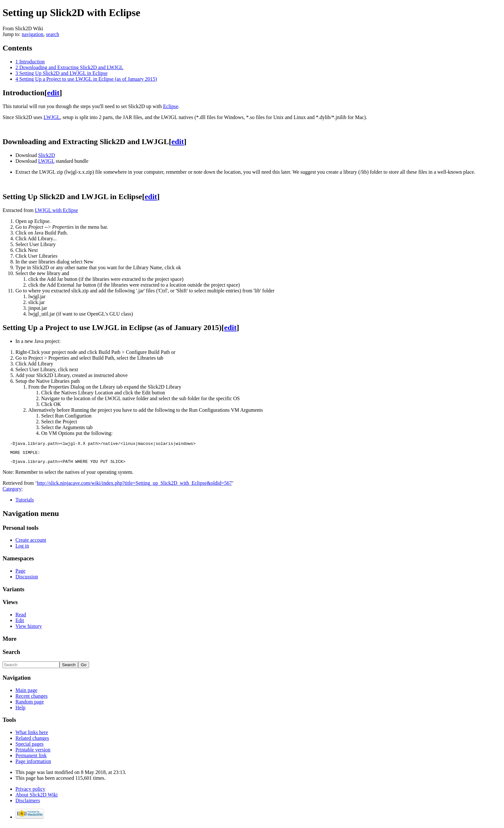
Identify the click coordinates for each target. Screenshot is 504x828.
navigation (33, 34)
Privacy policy (30, 792)
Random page (30, 705)
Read (21, 617)
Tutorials (25, 503)
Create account (31, 543)
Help (20, 710)
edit (53, 93)
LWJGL (52, 117)
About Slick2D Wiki (37, 798)
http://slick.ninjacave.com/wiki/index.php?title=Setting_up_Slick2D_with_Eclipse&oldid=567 (135, 486)
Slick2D (47, 155)
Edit (20, 623)
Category (12, 492)
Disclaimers (28, 803)
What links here (32, 735)
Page (20, 574)
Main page (26, 693)
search (53, 34)
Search (11, 655)
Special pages (30, 747)
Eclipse (171, 106)
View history (29, 629)
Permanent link (31, 758)
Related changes (32, 741)
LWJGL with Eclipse (56, 210)
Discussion (27, 580)
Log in (22, 549)
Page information (33, 764)
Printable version (33, 753)
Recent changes (32, 699)
